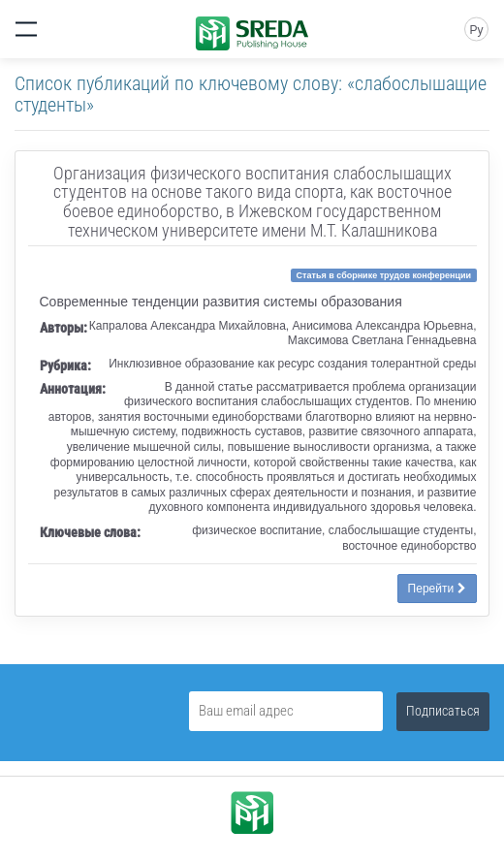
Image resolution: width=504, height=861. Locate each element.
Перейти (437, 589)
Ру (476, 30)
